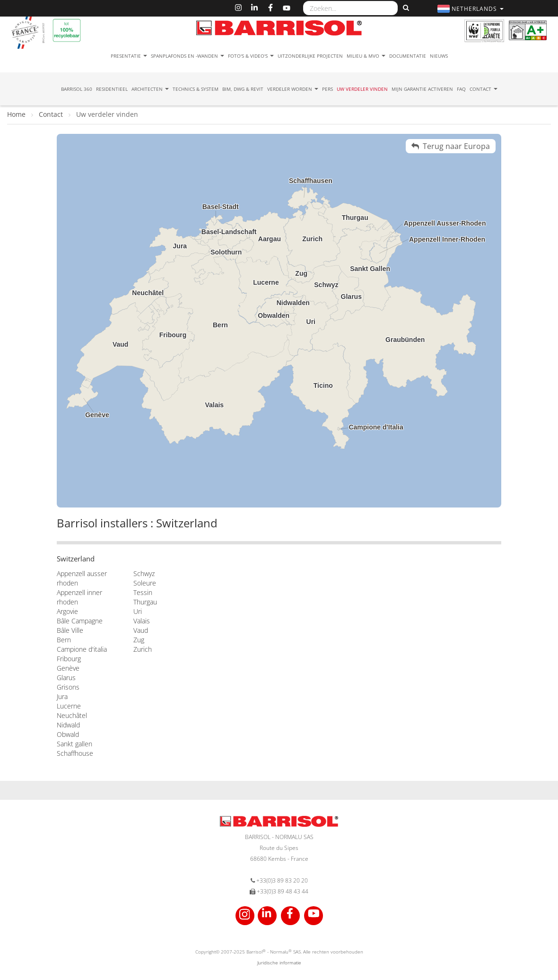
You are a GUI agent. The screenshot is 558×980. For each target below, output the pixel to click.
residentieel (112, 89)
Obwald (68, 734)
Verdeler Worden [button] (293, 89)
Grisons (68, 687)
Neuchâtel (72, 715)
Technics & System (196, 89)
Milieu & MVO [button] (366, 56)
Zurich (143, 649)
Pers (327, 89)
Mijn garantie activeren (422, 89)
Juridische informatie (279, 962)
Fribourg (69, 659)
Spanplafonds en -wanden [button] (187, 56)
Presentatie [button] (129, 56)
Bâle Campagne (80, 621)
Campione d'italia (82, 649)
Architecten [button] (150, 89)
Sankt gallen (74, 744)
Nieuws (439, 56)
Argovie (67, 611)
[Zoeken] (405, 8)
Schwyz (144, 573)
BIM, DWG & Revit (243, 89)
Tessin (143, 592)
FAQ (461, 89)
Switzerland (76, 559)
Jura (62, 696)
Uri (138, 611)
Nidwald (68, 725)
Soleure (145, 583)
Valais (142, 621)
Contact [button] (484, 89)
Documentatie (408, 56)
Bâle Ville (70, 630)
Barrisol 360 (77, 89)
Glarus (66, 678)
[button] (472, 9)
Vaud (141, 630)
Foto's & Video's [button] (251, 56)
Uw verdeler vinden (362, 89)
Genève (68, 668)
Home (17, 114)
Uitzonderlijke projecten (310, 56)
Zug (139, 640)
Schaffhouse (75, 753)
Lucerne (69, 706)
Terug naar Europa (451, 146)
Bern (64, 640)
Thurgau (145, 602)
